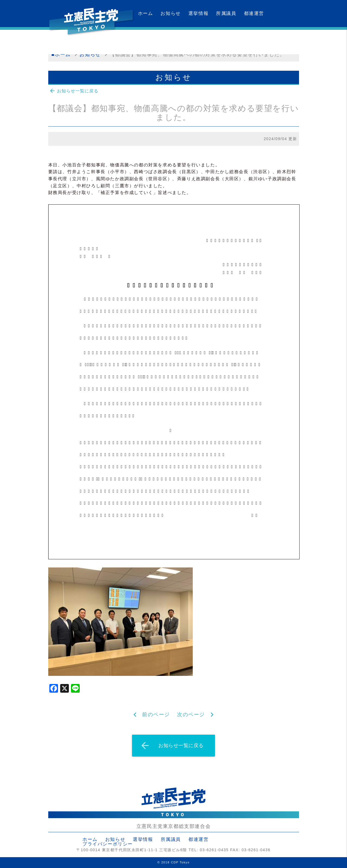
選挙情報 (198, 13)
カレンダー (151, 41)
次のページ (191, 714)
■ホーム (61, 54)
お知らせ (171, 13)
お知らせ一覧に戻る (74, 91)
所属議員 (226, 13)
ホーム (146, 13)
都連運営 (254, 13)
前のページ (156, 714)
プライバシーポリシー (108, 844)
